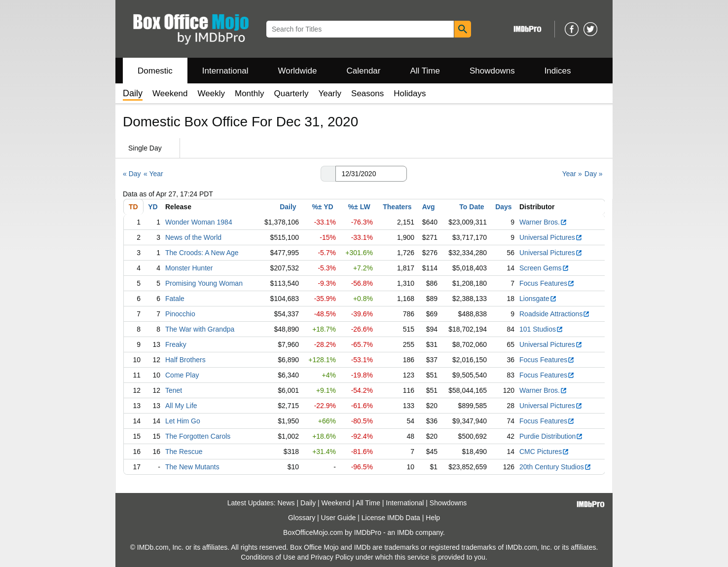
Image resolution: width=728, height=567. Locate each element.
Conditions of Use (268, 557)
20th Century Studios (555, 467)
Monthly (250, 94)
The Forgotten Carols (198, 436)
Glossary (302, 518)
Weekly (211, 94)
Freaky (176, 344)
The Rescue (184, 452)
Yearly (330, 94)
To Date (472, 207)
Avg (429, 207)
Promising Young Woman (204, 283)
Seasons (367, 94)
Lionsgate (538, 299)
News (286, 503)
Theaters (397, 207)
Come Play (182, 375)
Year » (572, 174)
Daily (288, 207)
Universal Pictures (551, 237)
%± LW (359, 207)
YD (153, 207)
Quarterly (291, 94)
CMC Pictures (544, 452)
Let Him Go (183, 421)
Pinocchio (180, 314)
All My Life (181, 406)
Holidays (410, 94)
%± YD (322, 207)
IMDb (405, 532)
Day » (594, 174)
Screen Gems (544, 268)
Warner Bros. (543, 222)
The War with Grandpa (200, 329)
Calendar (364, 71)
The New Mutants (192, 467)
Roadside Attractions (555, 314)
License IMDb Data (391, 518)
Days (503, 207)
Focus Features (547, 283)
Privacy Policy (332, 557)
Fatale (175, 299)
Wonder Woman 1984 (199, 222)
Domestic (155, 71)
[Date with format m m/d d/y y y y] (371, 174)
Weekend (170, 94)
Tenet (174, 390)
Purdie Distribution (551, 436)
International (225, 71)
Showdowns (492, 71)
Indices (558, 71)
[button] (328, 174)
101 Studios (541, 329)
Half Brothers (185, 360)
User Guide (339, 518)
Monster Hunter (189, 268)
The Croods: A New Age (202, 253)
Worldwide (297, 71)
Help (433, 518)
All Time (425, 71)
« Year (153, 174)
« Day (132, 174)
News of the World (193, 237)
